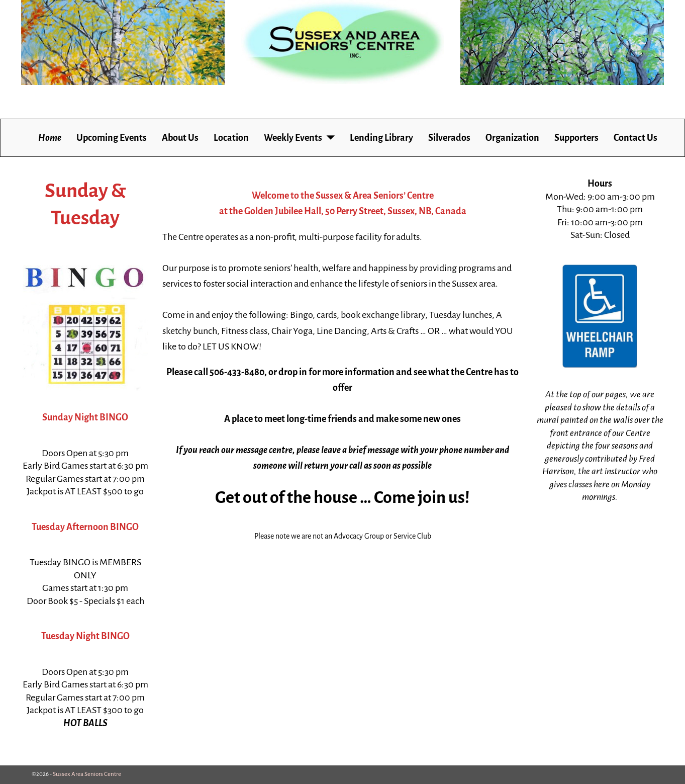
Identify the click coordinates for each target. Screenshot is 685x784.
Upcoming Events (112, 138)
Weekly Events (293, 138)
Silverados (449, 138)
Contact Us (635, 138)
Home (50, 138)
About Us (180, 138)
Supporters (576, 138)
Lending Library (381, 138)
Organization (512, 138)
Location (231, 138)
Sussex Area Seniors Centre (87, 774)
